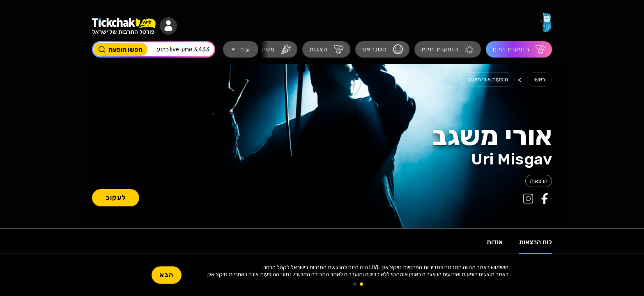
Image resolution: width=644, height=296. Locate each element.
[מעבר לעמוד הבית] (546, 23)
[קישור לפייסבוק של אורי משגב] (544, 199)
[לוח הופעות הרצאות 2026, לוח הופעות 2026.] (539, 181)
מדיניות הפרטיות (421, 267)
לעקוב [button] (116, 198)
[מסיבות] (272, 49)
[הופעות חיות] (448, 49)
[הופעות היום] (519, 49)
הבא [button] (167, 275)
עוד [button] (245, 49)
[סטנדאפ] (382, 49)
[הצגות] (326, 49)
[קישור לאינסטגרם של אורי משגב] (527, 199)
